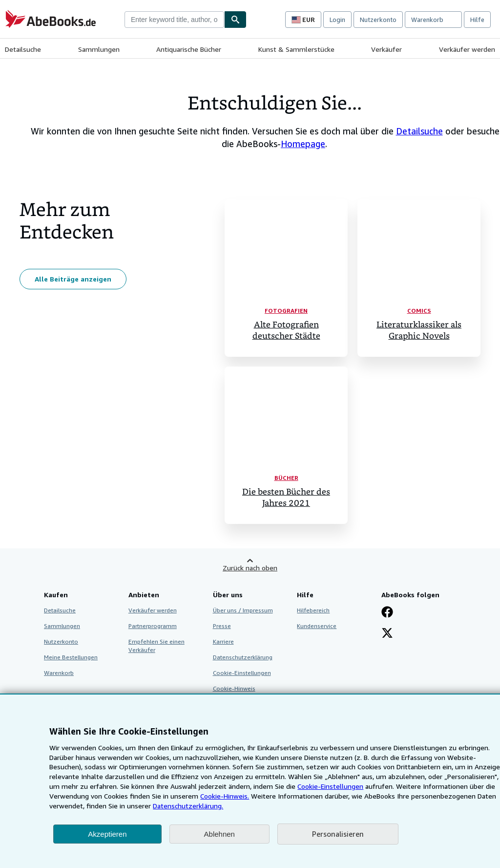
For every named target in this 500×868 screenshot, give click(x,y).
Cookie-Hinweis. (225, 796)
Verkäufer (386, 49)
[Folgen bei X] (387, 634)
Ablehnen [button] (219, 834)
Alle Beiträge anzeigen (73, 279)
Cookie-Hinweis (234, 688)
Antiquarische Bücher (189, 49)
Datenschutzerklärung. (188, 806)
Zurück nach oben (250, 568)
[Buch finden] (235, 20)
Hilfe (477, 20)
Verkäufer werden (467, 49)
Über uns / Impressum (243, 610)
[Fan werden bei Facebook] (387, 613)
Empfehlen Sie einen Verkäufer (156, 646)
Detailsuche (23, 49)
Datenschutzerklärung (243, 657)
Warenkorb (59, 673)
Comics (419, 311)
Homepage (303, 144)
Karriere (223, 641)
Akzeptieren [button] (107, 834)
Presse (222, 626)
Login (337, 20)
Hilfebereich (313, 610)
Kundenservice (317, 626)
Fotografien (286, 311)
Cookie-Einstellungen (330, 786)
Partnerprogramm (153, 626)
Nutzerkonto (378, 20)
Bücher (286, 478)
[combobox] (174, 20)
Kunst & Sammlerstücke (296, 49)
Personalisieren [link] (338, 834)
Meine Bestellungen (71, 657)
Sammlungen (99, 49)
